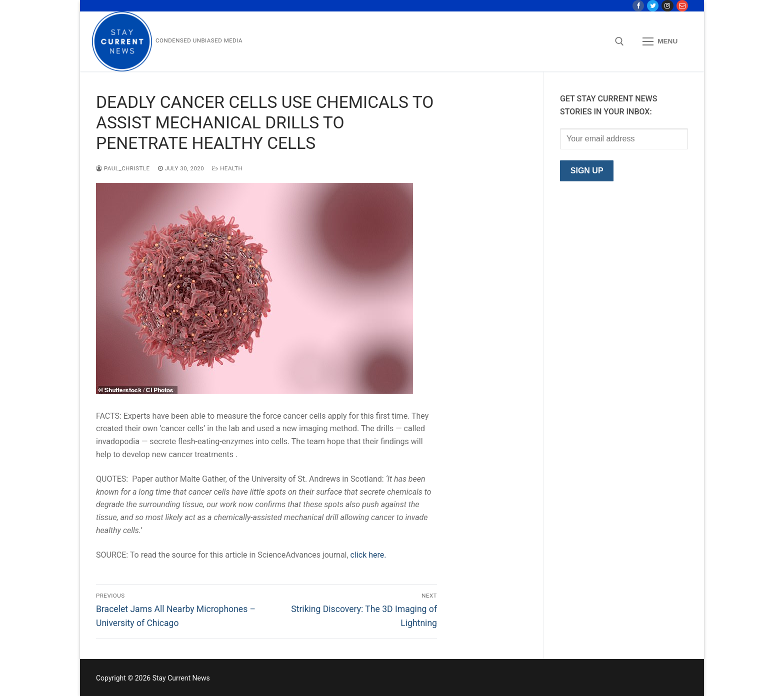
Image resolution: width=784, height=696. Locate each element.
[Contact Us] (682, 6)
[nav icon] (660, 42)
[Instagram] (667, 6)
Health (227, 168)
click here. (368, 555)
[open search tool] (619, 41)
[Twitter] (653, 6)
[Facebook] (638, 6)
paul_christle (123, 168)
